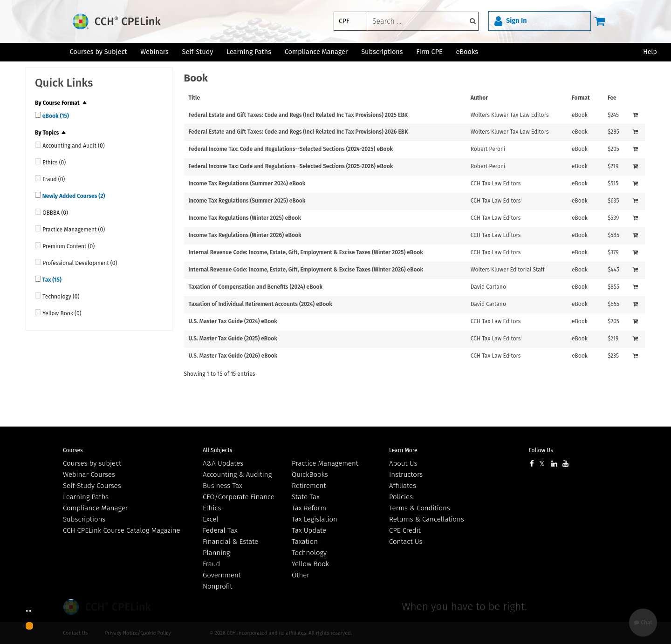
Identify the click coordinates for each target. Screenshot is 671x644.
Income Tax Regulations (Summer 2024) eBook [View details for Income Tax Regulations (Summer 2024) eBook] (247, 183)
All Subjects (217, 450)
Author (479, 98)
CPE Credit (405, 530)
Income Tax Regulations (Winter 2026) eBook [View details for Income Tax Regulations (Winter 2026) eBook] (245, 235)
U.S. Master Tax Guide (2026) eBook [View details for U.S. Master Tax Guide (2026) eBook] (233, 356)
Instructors (406, 475)
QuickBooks (310, 475)
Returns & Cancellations (427, 519)
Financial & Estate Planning (230, 547)
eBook (55, 116)
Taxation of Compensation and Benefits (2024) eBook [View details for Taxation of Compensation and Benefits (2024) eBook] (256, 287)
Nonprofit (217, 586)
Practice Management (325, 463)
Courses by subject (92, 463)
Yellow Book (310, 564)
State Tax (306, 497)
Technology (309, 553)
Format (581, 98)
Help (650, 52)
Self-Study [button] (198, 52)
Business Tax (223, 486)
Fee (612, 98)
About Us (403, 463)
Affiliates (403, 486)
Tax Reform (309, 508)
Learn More (403, 450)
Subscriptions (84, 519)
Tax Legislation (315, 519)
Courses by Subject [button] (98, 52)
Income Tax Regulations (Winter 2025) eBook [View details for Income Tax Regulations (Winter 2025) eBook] (245, 218)
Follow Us (541, 450)
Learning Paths (249, 52)
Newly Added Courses (73, 196)
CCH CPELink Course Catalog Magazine (122, 530)
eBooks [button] (467, 52)
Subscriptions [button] (382, 52)
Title (195, 98)
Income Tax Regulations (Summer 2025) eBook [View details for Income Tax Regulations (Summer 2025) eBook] (247, 201)
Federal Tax (220, 530)
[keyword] (423, 21)
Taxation (305, 542)
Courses (73, 450)
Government (222, 575)
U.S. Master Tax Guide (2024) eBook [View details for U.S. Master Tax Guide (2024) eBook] (233, 321)
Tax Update (309, 530)
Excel (211, 519)
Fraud (211, 564)
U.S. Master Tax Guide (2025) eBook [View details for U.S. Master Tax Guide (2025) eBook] (233, 339)
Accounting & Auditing (237, 475)
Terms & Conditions (420, 508)
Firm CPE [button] (429, 52)
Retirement (309, 486)
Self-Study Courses (92, 486)
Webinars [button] (154, 52)
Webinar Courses (89, 475)
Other (301, 575)
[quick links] (38, 115)
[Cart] (600, 21)
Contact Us (406, 542)
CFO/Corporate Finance (239, 497)
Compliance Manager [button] (316, 52)
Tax (51, 280)
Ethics (212, 508)
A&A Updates (223, 463)
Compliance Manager (95, 508)
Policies (401, 497)
